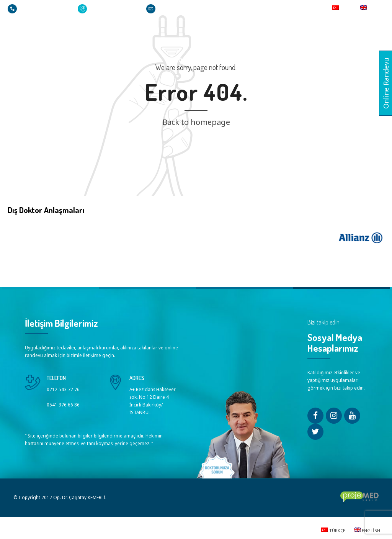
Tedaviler (186, 60)
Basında (312, 60)
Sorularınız (231, 60)
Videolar (275, 60)
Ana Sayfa (65, 60)
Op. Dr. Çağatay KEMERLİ (125, 60)
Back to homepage (196, 122)
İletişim (348, 60)
